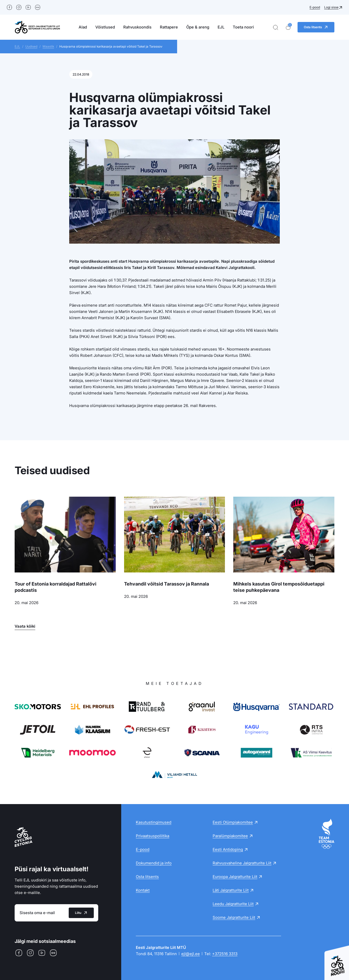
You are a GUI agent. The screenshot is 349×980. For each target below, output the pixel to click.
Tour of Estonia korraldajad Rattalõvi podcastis (56, 587)
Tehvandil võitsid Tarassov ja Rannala (167, 584)
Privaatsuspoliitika (153, 836)
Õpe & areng (198, 27)
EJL (221, 27)
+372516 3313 (225, 954)
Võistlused (105, 27)
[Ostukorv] (288, 27)
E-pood (315, 7)
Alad (83, 27)
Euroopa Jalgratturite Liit (235, 877)
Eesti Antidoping (228, 849)
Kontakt (143, 890)
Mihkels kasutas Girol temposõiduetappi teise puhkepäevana (279, 587)
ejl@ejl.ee (191, 954)
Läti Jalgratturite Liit (231, 890)
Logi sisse (331, 7)
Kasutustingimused (154, 822)
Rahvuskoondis (137, 27)
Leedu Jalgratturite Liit (233, 904)
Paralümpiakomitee (230, 836)
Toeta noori (243, 27)
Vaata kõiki (25, 626)
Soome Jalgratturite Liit (234, 917)
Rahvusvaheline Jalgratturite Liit (242, 863)
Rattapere (169, 27)
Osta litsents (147, 877)
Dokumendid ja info (154, 863)
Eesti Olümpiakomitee (233, 822)
